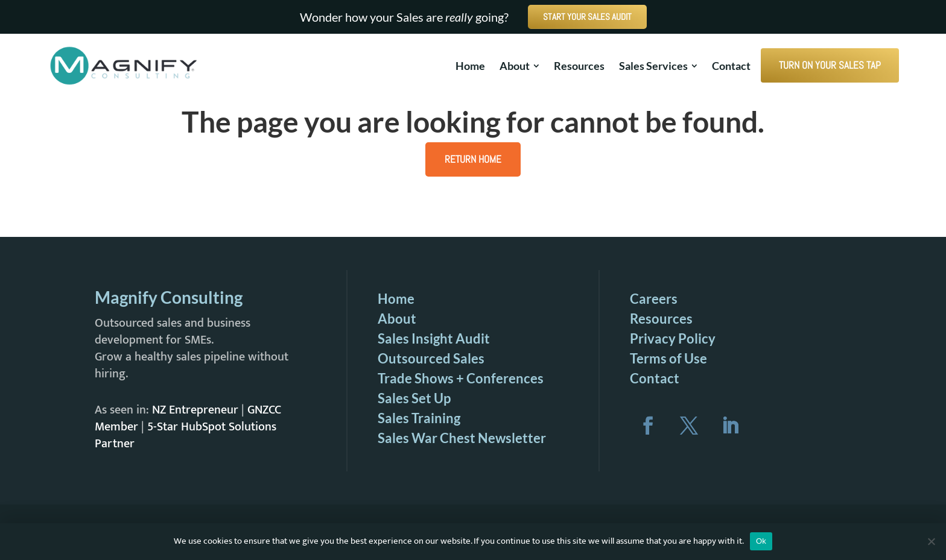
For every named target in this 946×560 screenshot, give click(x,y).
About (397, 319)
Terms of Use (668, 358)
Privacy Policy (673, 338)
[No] (931, 541)
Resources (661, 319)
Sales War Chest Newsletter (462, 438)
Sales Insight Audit (434, 338)
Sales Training (419, 418)
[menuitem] (470, 66)
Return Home (473, 159)
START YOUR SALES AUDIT (587, 17)
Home (396, 299)
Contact (655, 378)
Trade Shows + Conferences (461, 378)
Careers (654, 299)
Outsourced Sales (431, 358)
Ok (761, 541)
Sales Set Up (414, 398)
